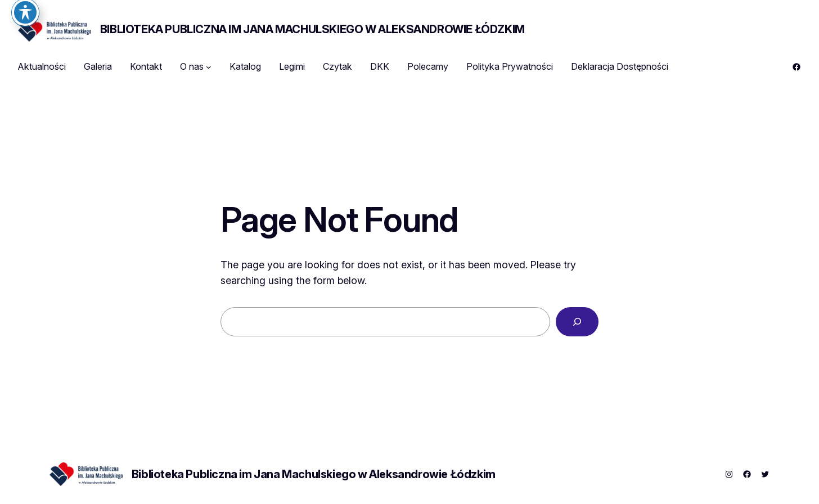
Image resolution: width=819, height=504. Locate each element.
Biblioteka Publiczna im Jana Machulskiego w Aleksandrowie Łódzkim (312, 29)
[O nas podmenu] (209, 67)
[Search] (577, 322)
